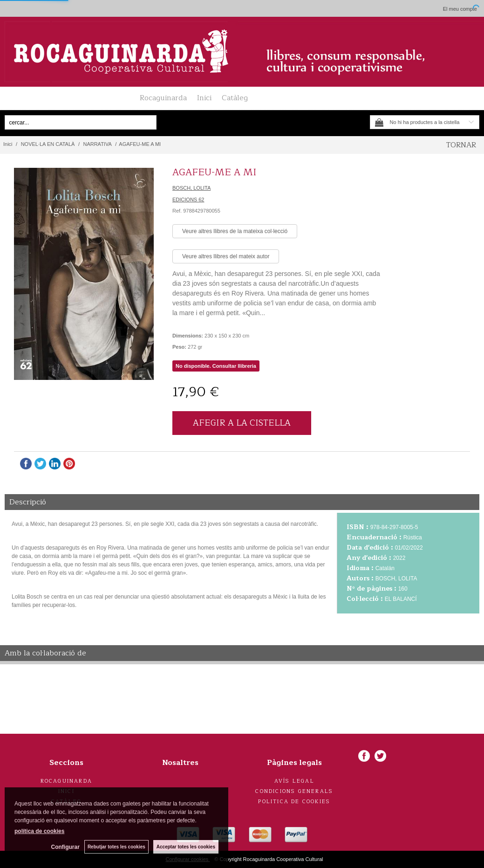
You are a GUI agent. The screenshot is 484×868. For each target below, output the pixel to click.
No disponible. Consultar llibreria (216, 366)
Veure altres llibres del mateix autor (226, 256)
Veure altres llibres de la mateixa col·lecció (235, 231)
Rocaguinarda (163, 98)
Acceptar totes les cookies (186, 847)
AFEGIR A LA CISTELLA (242, 423)
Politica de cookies (294, 802)
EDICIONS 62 (188, 200)
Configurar (65, 847)
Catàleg (235, 98)
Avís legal (294, 781)
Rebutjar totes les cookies (116, 847)
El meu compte (460, 9)
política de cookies (39, 831)
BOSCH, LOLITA (191, 188)
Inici (204, 98)
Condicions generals (294, 791)
